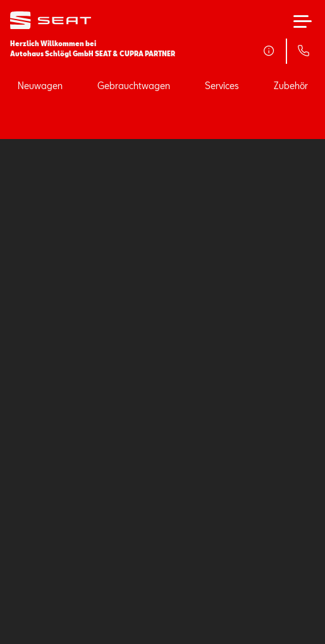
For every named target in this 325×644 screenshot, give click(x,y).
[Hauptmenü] (303, 21)
